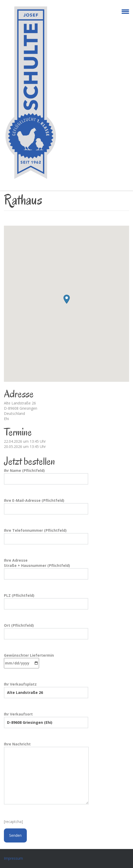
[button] (67, 299)
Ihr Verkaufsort (46, 720)
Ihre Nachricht (46, 774)
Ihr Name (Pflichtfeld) (46, 476)
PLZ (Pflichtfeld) (46, 601)
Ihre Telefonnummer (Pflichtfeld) (46, 536)
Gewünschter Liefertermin (29, 661)
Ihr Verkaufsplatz (46, 690)
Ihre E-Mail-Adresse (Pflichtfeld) (46, 506)
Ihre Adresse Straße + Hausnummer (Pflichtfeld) (46, 569)
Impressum (13, 858)
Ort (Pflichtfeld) (46, 631)
